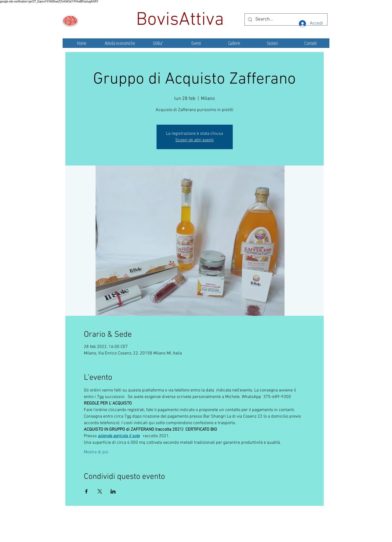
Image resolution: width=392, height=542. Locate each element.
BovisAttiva (182, 20)
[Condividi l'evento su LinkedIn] (113, 491)
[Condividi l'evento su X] (100, 491)
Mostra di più (96, 452)
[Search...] (286, 19)
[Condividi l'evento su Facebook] (86, 491)
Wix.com (237, 530)
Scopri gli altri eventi (195, 140)
